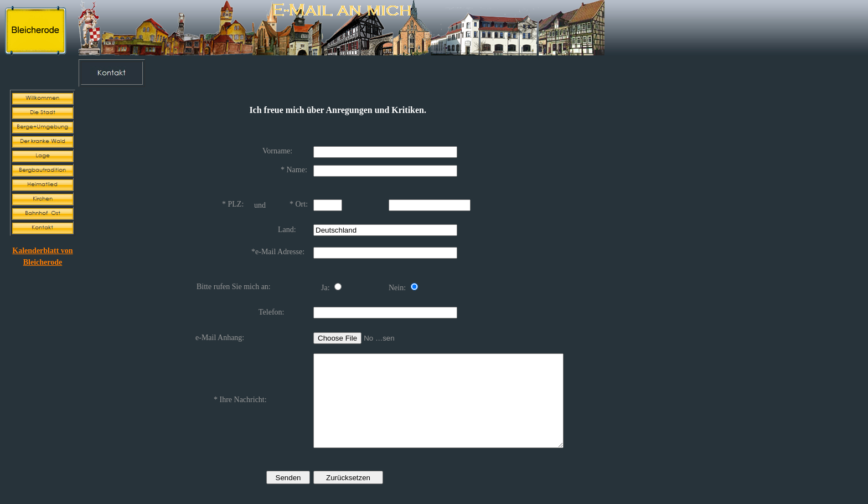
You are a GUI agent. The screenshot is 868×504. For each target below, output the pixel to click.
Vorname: (277, 151)
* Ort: (299, 201)
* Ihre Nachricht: (240, 396)
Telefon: (271, 304)
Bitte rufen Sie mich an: (234, 279)
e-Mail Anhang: (220, 328)
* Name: (294, 169)
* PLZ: (233, 201)
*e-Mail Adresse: (278, 247)
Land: (287, 225)
